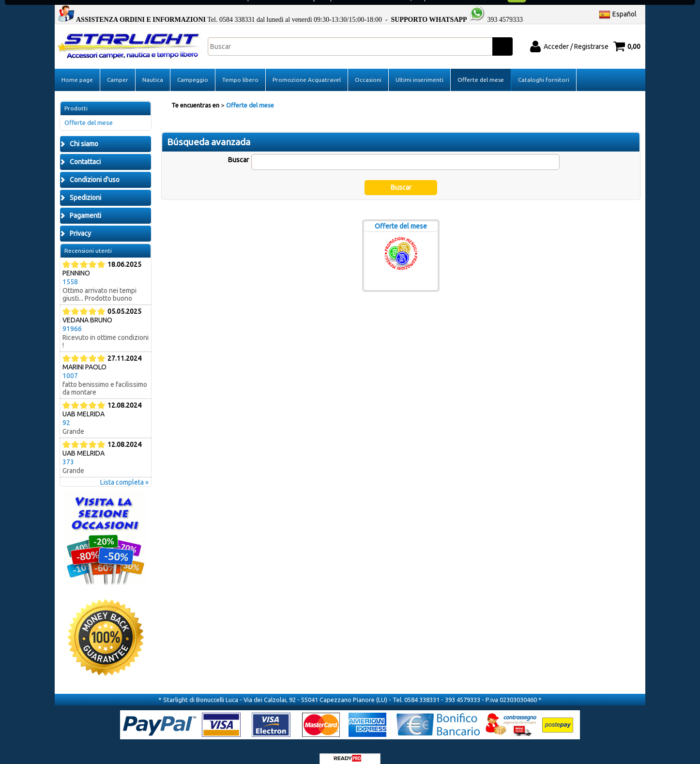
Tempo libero (240, 69)
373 (68, 452)
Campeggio (193, 69)
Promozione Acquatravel (307, 69)
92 (66, 413)
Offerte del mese (481, 69)
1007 (70, 366)
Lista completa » (124, 472)
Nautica (153, 69)
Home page (77, 69)
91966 (72, 319)
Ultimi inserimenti (419, 69)
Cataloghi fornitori (544, 69)
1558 (70, 272)
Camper (118, 69)
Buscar (238, 150)
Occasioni (368, 69)
